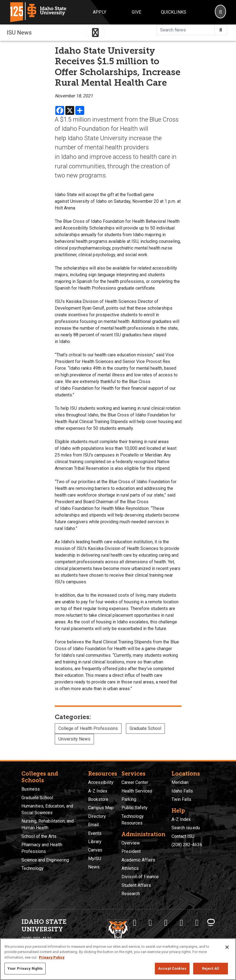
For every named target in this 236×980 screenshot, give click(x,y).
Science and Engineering (45, 860)
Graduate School (145, 728)
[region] (118, 959)
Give (136, 12)
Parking (129, 799)
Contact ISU (183, 836)
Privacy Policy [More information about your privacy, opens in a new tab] (52, 957)
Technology (33, 868)
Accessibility (101, 782)
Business (31, 789)
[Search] (220, 12)
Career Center (135, 782)
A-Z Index (98, 791)
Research (131, 894)
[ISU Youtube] (182, 923)
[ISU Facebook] (135, 923)
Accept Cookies (172, 968)
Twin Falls (181, 799)
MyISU (95, 859)
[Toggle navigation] (95, 33)
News (94, 867)
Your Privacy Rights (25, 968)
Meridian (180, 782)
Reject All (211, 968)
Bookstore (98, 799)
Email (93, 825)
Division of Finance (140, 877)
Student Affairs (136, 885)
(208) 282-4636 (187, 845)
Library (95, 842)
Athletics (130, 868)
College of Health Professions (88, 728)
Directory (97, 816)
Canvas (95, 850)
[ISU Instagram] (166, 923)
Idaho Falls (182, 791)
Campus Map (101, 808)
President (131, 851)
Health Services (137, 791)
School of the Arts (39, 836)
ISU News (19, 33)
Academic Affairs (138, 860)
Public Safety (135, 808)
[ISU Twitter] (150, 923)
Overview (131, 843)
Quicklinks (174, 12)
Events (95, 833)
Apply (100, 12)
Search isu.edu (186, 828)
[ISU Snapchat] (197, 923)
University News (74, 739)
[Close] (227, 947)
